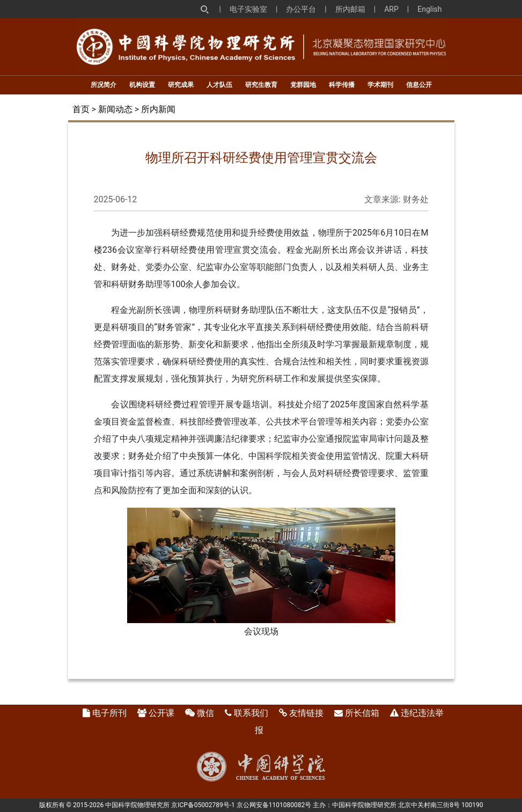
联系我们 (251, 713)
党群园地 (303, 85)
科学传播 (342, 85)
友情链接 (306, 713)
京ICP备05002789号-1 (203, 805)
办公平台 (301, 9)
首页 (81, 109)
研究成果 (181, 85)
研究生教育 (261, 85)
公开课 (161, 713)
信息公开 (419, 85)
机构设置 (142, 85)
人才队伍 (219, 85)
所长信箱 (362, 713)
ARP (391, 9)
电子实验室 (248, 9)
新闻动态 (115, 109)
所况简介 (104, 85)
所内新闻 (158, 109)
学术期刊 (380, 85)
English (429, 9)
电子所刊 (109, 713)
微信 (205, 713)
